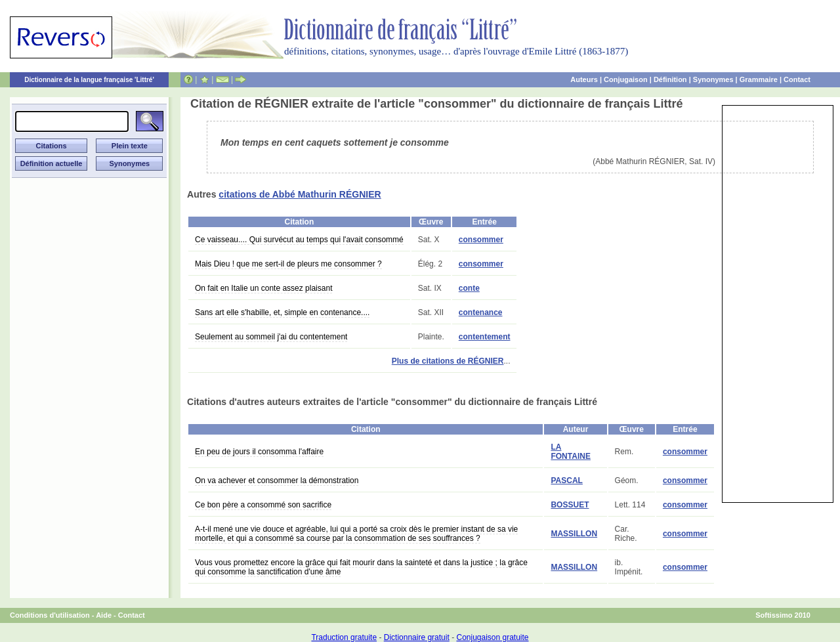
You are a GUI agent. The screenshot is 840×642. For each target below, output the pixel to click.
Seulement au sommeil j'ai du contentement (271, 337)
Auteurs (584, 79)
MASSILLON (574, 534)
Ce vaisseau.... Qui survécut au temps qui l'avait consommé (299, 240)
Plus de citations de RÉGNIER (448, 361)
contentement (485, 337)
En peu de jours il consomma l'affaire (259, 452)
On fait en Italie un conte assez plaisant (263, 288)
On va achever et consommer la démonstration (277, 481)
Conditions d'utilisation (50, 615)
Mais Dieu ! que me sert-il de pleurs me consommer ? (288, 264)
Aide (104, 615)
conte (469, 288)
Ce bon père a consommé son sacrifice (263, 505)
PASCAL (566, 481)
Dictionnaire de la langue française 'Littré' (89, 80)
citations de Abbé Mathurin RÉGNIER (300, 194)
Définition (670, 79)
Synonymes (713, 79)
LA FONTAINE (570, 452)
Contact (797, 79)
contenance (481, 312)
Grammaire (759, 79)
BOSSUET (570, 505)
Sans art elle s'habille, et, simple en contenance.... (282, 312)
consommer (481, 240)
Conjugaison (626, 79)
